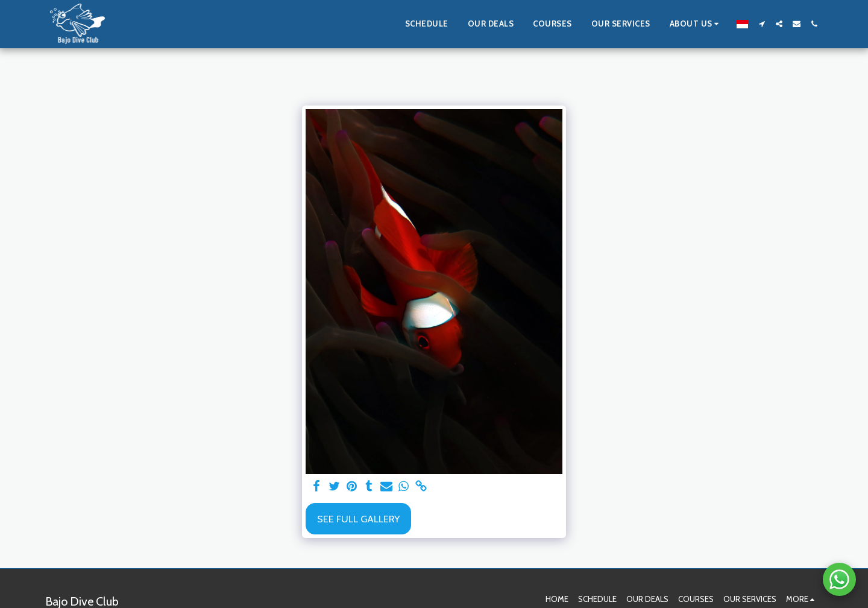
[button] (696, 24)
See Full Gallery (358, 519)
